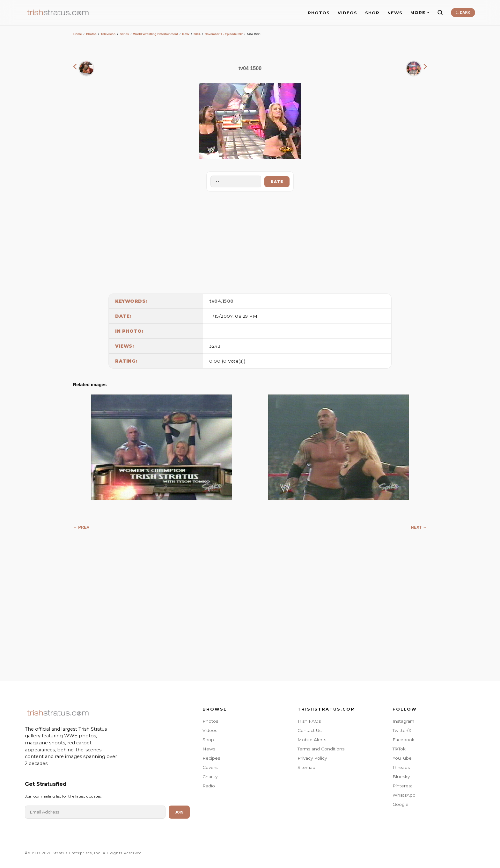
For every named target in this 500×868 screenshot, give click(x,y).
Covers (210, 767)
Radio (209, 786)
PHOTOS (319, 13)
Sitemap (306, 767)
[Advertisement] (250, 241)
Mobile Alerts (312, 740)
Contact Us (309, 730)
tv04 (215, 301)
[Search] (440, 12)
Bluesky (401, 777)
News (209, 749)
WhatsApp (404, 795)
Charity (210, 777)
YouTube (402, 758)
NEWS (395, 13)
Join (179, 812)
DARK (463, 12)
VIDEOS (347, 13)
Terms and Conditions (321, 749)
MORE (420, 13)
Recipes (211, 758)
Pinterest (402, 786)
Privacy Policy (312, 758)
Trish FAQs (309, 721)
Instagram (403, 721)
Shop (208, 740)
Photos (91, 34)
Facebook (404, 740)
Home (78, 34)
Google (401, 804)
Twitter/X (402, 730)
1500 (228, 301)
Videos (210, 730)
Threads (401, 767)
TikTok (399, 749)
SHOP (372, 13)
